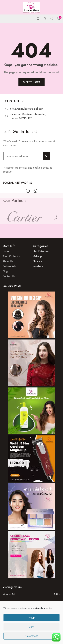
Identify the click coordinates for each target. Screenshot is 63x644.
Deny (32, 627)
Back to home (32, 82)
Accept (32, 618)
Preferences (32, 636)
